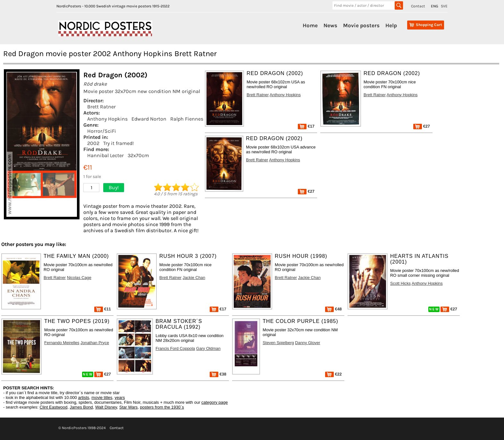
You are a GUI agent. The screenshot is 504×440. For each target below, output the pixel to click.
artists (84, 398)
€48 (333, 309)
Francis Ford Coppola (175, 348)
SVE (444, 6)
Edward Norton (149, 119)
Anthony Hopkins (107, 119)
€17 (306, 126)
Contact (418, 6)
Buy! (114, 187)
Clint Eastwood (53, 407)
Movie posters (361, 25)
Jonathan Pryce (95, 343)
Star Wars (128, 407)
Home (310, 25)
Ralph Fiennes (187, 119)
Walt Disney (106, 407)
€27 (422, 126)
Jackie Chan (194, 278)
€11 (103, 309)
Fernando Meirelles (62, 343)
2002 (93, 143)
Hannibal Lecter (105, 155)
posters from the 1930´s (162, 407)
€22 (333, 374)
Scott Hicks (400, 283)
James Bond (81, 407)
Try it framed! (118, 143)
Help (391, 25)
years (120, 398)
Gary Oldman (208, 348)
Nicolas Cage (79, 278)
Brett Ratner (101, 107)
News (330, 25)
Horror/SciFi (102, 131)
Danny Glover (307, 343)
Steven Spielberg (278, 343)
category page (214, 402)
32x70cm (138, 155)
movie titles (102, 398)
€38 (218, 374)
